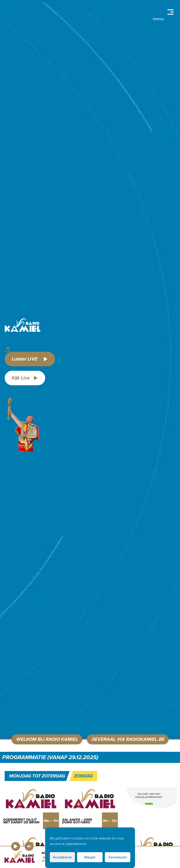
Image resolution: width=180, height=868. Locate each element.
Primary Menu (170, 12)
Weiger (90, 857)
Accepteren (62, 857)
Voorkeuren (118, 857)
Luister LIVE (24, 359)
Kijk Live (20, 378)
